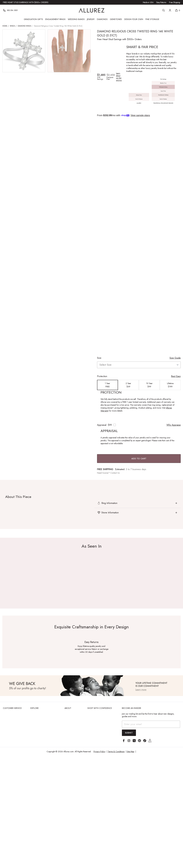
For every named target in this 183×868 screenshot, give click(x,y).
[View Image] (91, 686)
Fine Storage (152, 19)
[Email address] (151, 724)
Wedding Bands (76, 19)
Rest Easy (176, 376)
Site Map (131, 752)
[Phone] (10, 10)
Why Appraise (174, 425)
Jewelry (91, 19)
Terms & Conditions (116, 752)
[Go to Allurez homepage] (92, 10)
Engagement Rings (55, 19)
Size (99, 358)
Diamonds (102, 19)
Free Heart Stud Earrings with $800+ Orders (26, 2)
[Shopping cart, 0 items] (178, 10)
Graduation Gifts (33, 19)
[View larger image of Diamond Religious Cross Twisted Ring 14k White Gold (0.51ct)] (24, 51)
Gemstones (116, 19)
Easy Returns (161, 2)
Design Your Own (134, 19)
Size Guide (175, 358)
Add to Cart (139, 459)
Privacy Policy (99, 752)
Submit (129, 733)
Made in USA (148, 2)
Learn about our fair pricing (119, 77)
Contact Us (115, 473)
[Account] (170, 10)
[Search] (164, 10)
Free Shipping (175, 2)
